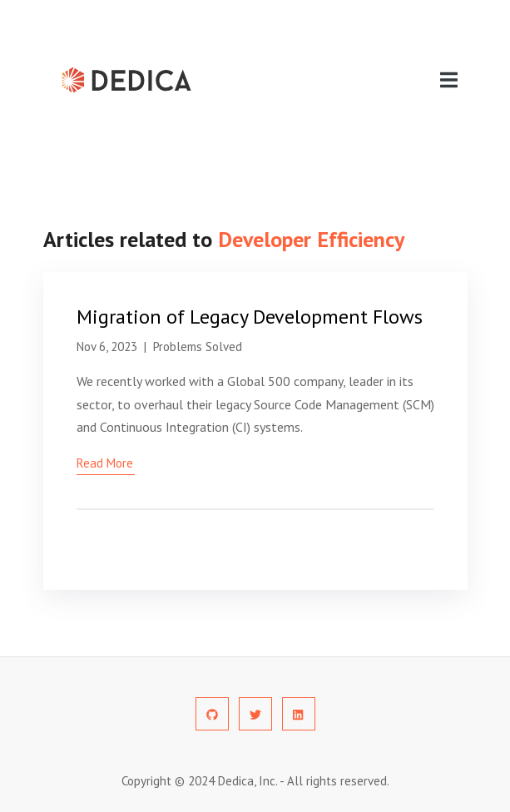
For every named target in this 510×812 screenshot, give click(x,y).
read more (105, 463)
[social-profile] (212, 714)
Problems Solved (198, 347)
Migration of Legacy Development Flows (250, 317)
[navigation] (449, 80)
